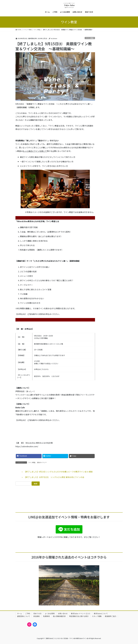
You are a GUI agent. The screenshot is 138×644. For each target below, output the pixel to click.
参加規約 (37, 616)
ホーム (20, 613)
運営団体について (24, 616)
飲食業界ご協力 (111, 616)
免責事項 (46, 616)
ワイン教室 (90, 38)
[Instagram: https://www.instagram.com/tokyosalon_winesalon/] (29, 624)
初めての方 (37, 613)
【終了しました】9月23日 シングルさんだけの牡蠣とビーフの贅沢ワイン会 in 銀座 (58, 472)
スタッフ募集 (97, 616)
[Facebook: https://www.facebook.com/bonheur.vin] (35, 624)
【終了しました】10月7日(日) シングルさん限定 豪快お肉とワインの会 (54, 477)
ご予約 (28, 613)
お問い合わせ (63, 613)
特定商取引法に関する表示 (79, 616)
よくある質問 (50, 613)
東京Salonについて (101, 613)
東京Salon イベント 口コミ (81, 613)
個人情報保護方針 (59, 616)
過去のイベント (42, 462)
